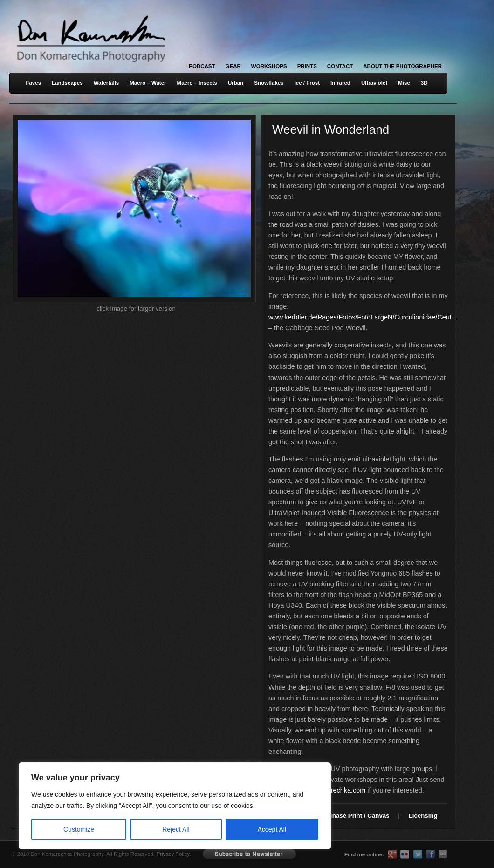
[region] (121, 806)
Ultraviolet (374, 83)
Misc (404, 83)
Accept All (272, 829)
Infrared (340, 83)
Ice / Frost (307, 83)
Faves (33, 83)
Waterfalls (106, 83)
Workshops (269, 66)
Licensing (423, 816)
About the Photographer (402, 66)
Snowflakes (269, 83)
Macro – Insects (197, 83)
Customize (79, 829)
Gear (233, 66)
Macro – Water (148, 83)
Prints (307, 66)
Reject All (176, 829)
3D (424, 83)
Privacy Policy (173, 854)
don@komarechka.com (331, 790)
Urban (236, 83)
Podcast (202, 66)
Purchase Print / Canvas (354, 816)
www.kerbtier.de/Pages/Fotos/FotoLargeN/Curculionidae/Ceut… (363, 317)
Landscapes (67, 83)
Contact (340, 66)
